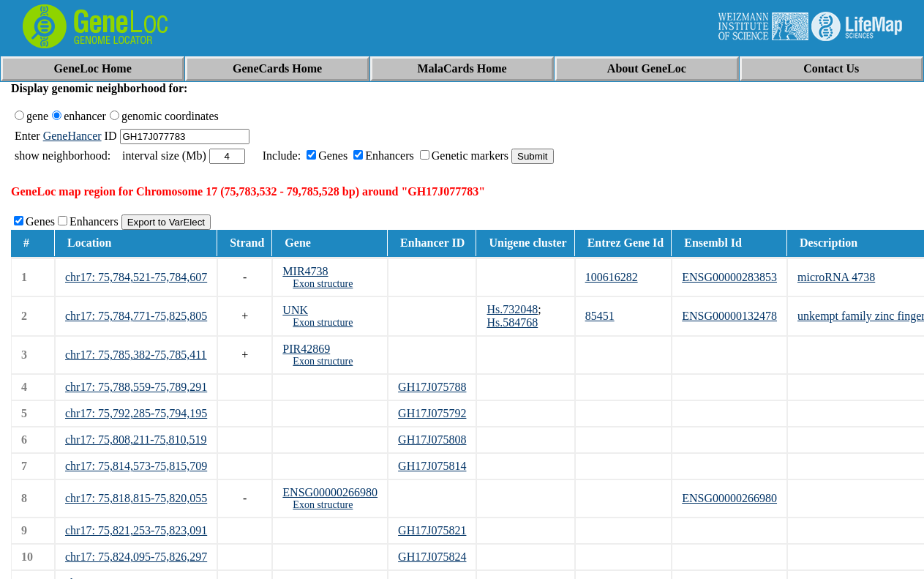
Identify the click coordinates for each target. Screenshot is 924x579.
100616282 (612, 277)
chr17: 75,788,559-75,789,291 (136, 387)
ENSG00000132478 (729, 316)
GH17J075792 (432, 413)
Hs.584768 (512, 322)
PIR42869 (306, 349)
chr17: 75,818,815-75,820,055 (136, 498)
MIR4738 (305, 271)
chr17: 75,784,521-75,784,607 (136, 277)
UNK (295, 310)
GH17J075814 (432, 466)
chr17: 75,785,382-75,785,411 (136, 355)
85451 (600, 316)
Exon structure (323, 284)
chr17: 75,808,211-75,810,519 (136, 440)
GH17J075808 (432, 440)
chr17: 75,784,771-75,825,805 (136, 316)
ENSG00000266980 (330, 492)
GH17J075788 (432, 387)
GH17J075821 (432, 530)
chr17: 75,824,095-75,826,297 (136, 557)
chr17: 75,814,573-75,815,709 (136, 466)
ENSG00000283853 (729, 277)
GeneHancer (72, 136)
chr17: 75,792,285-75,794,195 (136, 413)
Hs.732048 (512, 309)
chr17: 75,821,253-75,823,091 (136, 530)
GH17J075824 (432, 557)
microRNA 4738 (836, 277)
